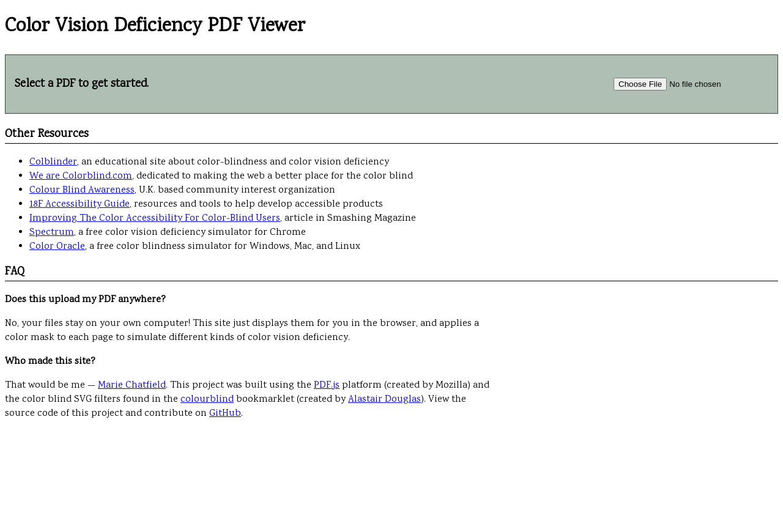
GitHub (225, 414)
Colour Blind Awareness (82, 190)
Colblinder (53, 162)
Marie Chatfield (132, 386)
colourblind (207, 400)
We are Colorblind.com (81, 176)
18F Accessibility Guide (80, 205)
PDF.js (327, 386)
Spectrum (52, 233)
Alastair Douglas (384, 400)
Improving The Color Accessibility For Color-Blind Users (155, 219)
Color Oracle (57, 247)
